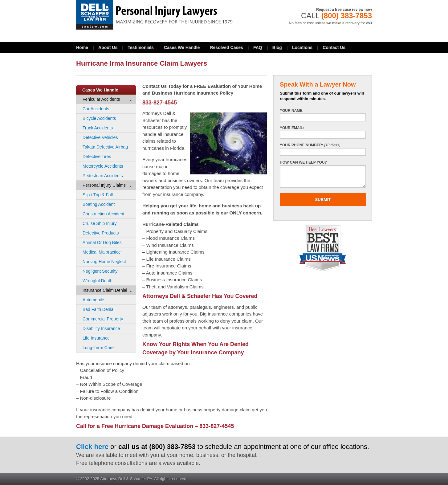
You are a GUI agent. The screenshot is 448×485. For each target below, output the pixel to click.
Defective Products (101, 233)
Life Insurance (96, 338)
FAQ (258, 47)
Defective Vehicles (100, 137)
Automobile (93, 300)
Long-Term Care (98, 348)
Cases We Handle (182, 47)
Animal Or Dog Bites (102, 242)
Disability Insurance (101, 328)
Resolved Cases (226, 47)
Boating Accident (99, 204)
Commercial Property (103, 319)
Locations (302, 47)
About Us (108, 47)
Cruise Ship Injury (100, 223)
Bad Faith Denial (99, 309)
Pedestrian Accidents (103, 176)
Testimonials (141, 47)
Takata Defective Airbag (105, 147)
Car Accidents (96, 109)
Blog (277, 47)
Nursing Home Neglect (104, 262)
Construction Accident (103, 214)
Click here (92, 447)
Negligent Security (100, 271)
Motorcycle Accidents (103, 166)
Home (82, 47)
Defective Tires (97, 157)
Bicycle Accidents (99, 118)
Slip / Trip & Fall (98, 195)
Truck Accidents (98, 128)
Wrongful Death (98, 281)
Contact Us (334, 47)
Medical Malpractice (102, 252)
